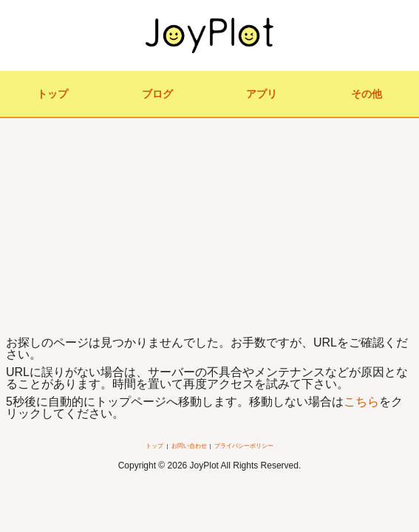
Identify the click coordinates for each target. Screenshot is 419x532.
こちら (361, 402)
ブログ (157, 94)
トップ (52, 94)
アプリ (262, 94)
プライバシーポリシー (244, 446)
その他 (367, 94)
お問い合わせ (189, 446)
